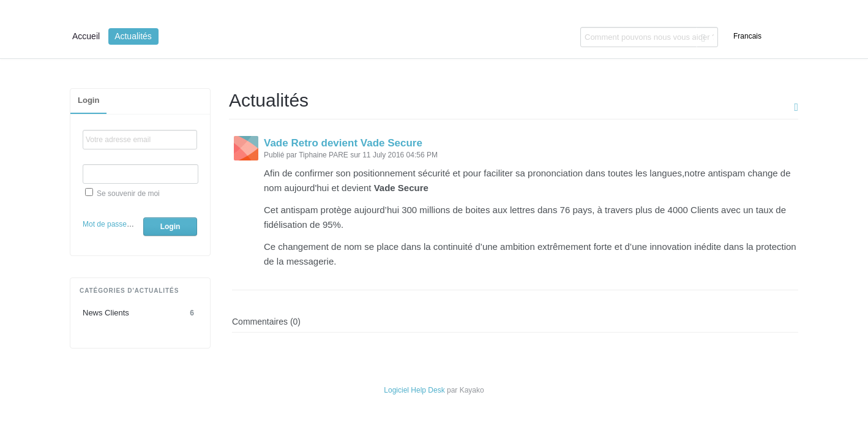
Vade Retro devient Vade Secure (343, 143)
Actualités (133, 36)
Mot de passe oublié (115, 224)
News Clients (140, 313)
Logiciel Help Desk (414, 390)
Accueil (86, 36)
